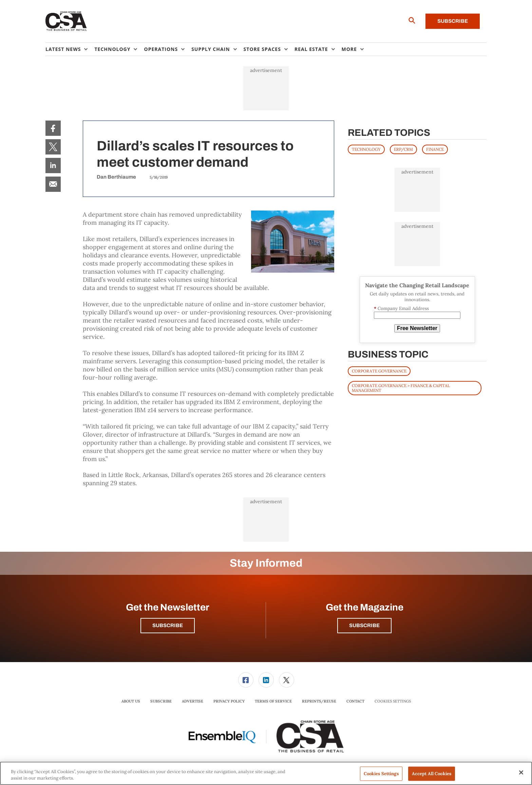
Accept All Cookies (432, 774)
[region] (266, 773)
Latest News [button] (63, 49)
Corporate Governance (379, 371)
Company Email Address (401, 308)
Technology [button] (112, 49)
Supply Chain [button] (211, 49)
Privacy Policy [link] (229, 701)
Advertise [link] (193, 701)
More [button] (349, 49)
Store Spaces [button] (262, 49)
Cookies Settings (393, 701)
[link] (53, 128)
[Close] (521, 772)
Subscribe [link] (161, 701)
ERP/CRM (403, 149)
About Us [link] (131, 701)
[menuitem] (70, 49)
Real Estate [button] (311, 49)
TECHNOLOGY (366, 149)
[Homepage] (66, 21)
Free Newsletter (417, 328)
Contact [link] (355, 701)
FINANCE (435, 149)
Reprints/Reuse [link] (319, 701)
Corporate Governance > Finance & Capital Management (401, 388)
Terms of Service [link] (273, 701)
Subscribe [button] (168, 625)
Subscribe (453, 21)
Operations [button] (161, 49)
